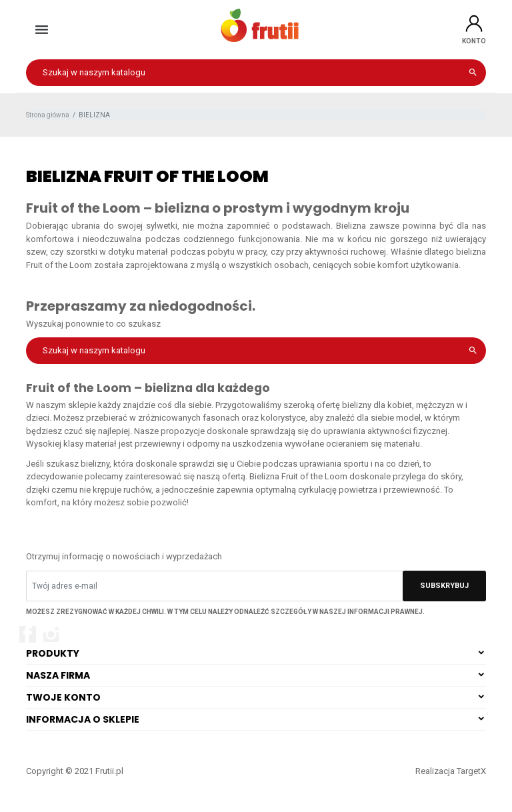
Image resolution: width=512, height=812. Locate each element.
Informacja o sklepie (83, 719)
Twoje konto (63, 697)
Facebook (28, 634)
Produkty (53, 653)
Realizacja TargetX (451, 771)
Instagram (51, 634)
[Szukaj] (256, 73)
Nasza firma (58, 675)
